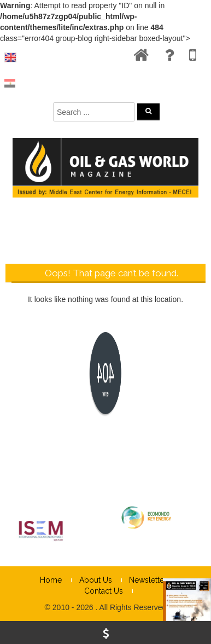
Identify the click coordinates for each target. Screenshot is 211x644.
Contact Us (104, 591)
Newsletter (148, 580)
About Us (96, 580)
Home (51, 580)
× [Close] (202, 352)
